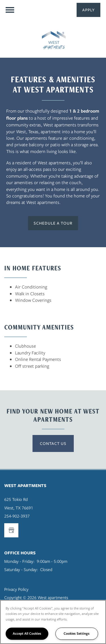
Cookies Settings (77, 633)
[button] (88, 10)
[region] (53, 622)
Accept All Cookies (27, 633)
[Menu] (10, 10)
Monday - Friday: (19, 561)
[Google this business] (11, 530)
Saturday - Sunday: (21, 569)
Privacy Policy (16, 589)
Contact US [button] (53, 443)
